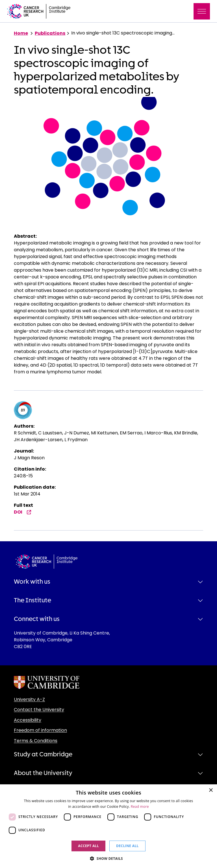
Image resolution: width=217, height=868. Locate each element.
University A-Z (29, 699)
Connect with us (37, 619)
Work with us (32, 582)
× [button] (211, 790)
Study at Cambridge (43, 754)
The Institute (32, 600)
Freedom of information (40, 730)
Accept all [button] (88, 846)
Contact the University (39, 710)
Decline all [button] (127, 846)
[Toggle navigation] (202, 11)
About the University (43, 773)
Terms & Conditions (36, 741)
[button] (108, 858)
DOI (23, 512)
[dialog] (108, 826)
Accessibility (28, 720)
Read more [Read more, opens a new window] (140, 807)
